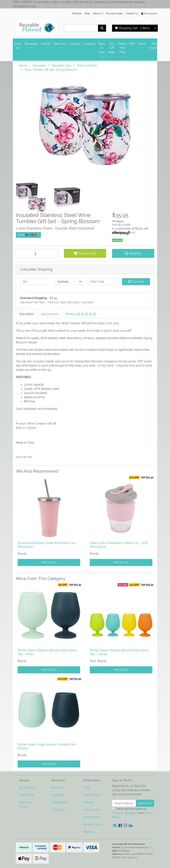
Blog (87, 13)
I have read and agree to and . (133, 813)
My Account (27, 787)
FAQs (87, 787)
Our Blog (57, 795)
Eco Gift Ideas (112, 48)
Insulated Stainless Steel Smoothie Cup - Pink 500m (48, 545)
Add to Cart (85, 253)
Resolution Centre (26, 804)
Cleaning (90, 44)
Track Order (27, 795)
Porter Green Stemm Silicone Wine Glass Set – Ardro (47, 652)
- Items (132, 28)
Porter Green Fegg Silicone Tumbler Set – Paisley (48, 746)
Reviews (81, 314)
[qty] (34, 282)
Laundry (75, 44)
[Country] (68, 282)
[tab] (27, 314)
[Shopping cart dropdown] (155, 28)
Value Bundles (155, 46)
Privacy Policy (92, 817)
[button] (133, 253)
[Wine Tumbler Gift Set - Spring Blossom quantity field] (37, 253)
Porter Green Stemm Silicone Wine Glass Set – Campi (119, 652)
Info (133, 233)
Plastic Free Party (122, 48)
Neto (151, 847)
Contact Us (132, 13)
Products (77, 13)
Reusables (31, 44)
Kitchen (46, 44)
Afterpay (89, 832)
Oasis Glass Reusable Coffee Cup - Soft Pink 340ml (119, 545)
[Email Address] (124, 803)
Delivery (89, 802)
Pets (132, 44)
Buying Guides (115, 13)
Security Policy (93, 825)
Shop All (18, 46)
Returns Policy (93, 795)
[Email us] (115, 826)
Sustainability (59, 802)
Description (27, 314)
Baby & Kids (102, 48)
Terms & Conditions (125, 813)
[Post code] (102, 282)
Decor (142, 44)
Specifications (50, 314)
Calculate (136, 282)
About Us (98, 13)
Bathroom (60, 44)
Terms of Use (92, 810)
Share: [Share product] (27, 235)
